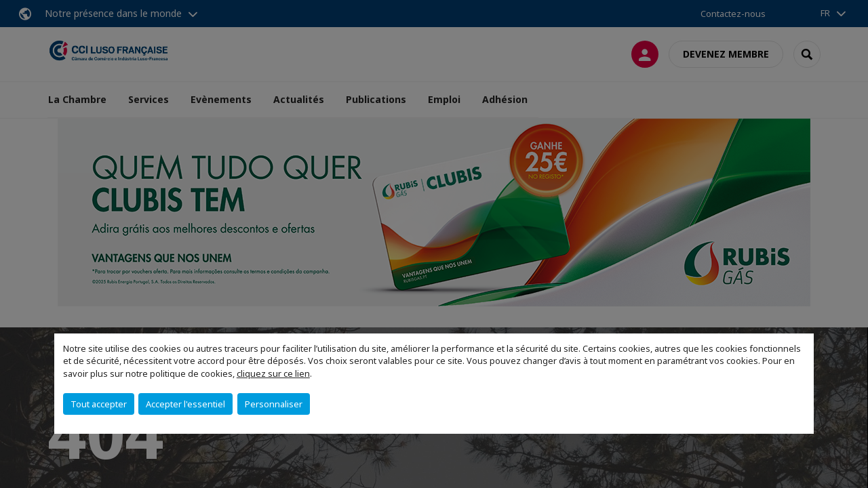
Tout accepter (99, 404)
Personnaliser (274, 404)
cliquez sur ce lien (273, 373)
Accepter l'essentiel (185, 404)
